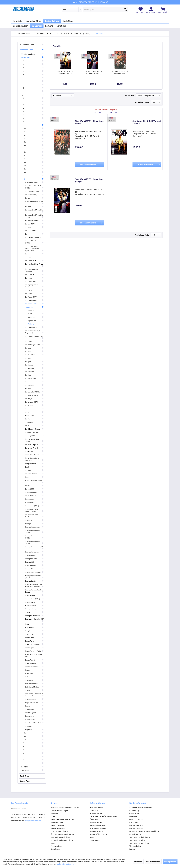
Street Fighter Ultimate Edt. (33, 656)
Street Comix (34, 638)
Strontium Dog (34, 699)
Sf (34, 139)
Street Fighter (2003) (34, 644)
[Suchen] (125, 9)
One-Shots (36, 317)
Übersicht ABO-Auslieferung (62, 834)
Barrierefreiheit (96, 807)
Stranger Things (34, 609)
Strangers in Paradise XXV (34, 620)
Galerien (54, 813)
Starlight (34, 375)
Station (34, 419)
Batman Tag (134, 810)
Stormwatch (34, 502)
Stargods (34, 362)
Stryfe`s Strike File (34, 703)
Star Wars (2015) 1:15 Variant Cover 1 (65, 72)
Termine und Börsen (59, 831)
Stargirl (34, 198)
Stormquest (34, 499)
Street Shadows (34, 663)
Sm (34, 159)
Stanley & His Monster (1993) (34, 242)
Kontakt (54, 843)
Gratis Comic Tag (136, 819)
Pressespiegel (56, 846)
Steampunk (34, 422)
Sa (34, 128)
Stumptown (34, 716)
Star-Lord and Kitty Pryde (34, 337)
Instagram (134, 822)
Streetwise (34, 673)
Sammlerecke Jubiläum (139, 843)
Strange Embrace (34, 559)
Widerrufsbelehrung (99, 834)
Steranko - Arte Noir (34, 448)
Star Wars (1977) (34, 297)
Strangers (34, 612)
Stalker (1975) (34, 224)
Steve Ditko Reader (34, 455)
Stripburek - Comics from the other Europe (34, 695)
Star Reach (34, 278)
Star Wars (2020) (34, 327)
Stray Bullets (34, 627)
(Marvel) (35, 307)
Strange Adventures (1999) (34, 537)
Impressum (95, 840)
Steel (34, 426)
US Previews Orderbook (61, 837)
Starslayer (34, 399)
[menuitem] (95, 10)
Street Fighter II (34, 648)
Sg (34, 142)
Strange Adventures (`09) (34, 548)
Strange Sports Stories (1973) (34, 577)
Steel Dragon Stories (34, 429)
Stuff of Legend (34, 713)
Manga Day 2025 (136, 825)
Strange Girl (34, 562)
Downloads (55, 849)
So (34, 166)
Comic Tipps (25, 781)
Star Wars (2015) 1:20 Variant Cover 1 (93, 72)
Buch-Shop (25, 776)
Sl (34, 155)
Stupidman (29, 726)
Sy (34, 740)
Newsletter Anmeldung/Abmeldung (144, 831)
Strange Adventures (34, 527)
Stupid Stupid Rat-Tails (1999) (34, 187)
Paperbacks (36, 321)
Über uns (94, 819)
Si (34, 149)
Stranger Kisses (34, 606)
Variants (31, 324)
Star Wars (34, 294)
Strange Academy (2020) (34, 202)
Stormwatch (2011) (34, 506)
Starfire (34, 351)
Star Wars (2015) (34, 304)
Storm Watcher (34, 496)
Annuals (31, 310)
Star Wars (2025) (34, 195)
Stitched (34, 470)
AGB (92, 837)
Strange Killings (34, 565)
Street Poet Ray (34, 660)
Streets (34, 670)
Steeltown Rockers (32, 432)
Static (34, 412)
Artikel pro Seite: (142, 102)
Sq (34, 172)
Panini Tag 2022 (136, 834)
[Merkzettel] (141, 10)
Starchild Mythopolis (34, 345)
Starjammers (34, 365)
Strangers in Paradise (34, 616)
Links (53, 816)
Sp (34, 169)
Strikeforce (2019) (34, 684)
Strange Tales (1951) (34, 599)
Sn (34, 162)
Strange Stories (34, 581)
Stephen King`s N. (34, 445)
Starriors (34, 389)
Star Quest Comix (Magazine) (34, 270)
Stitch (34, 467)
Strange (34, 524)
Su (34, 733)
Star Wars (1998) (34, 300)
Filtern (57, 95)
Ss (34, 176)
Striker (34, 690)
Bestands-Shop (32, 50)
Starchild (34, 341)
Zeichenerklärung (97, 825)
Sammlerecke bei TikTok (140, 837)
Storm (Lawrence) (34, 492)
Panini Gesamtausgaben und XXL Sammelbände (64, 821)
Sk (34, 152)
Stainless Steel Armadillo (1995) (34, 216)
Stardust (34, 348)
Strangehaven (34, 602)
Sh (34, 145)
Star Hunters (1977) (34, 191)
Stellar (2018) (34, 436)
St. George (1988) (34, 182)
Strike (34, 677)
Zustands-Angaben (98, 828)
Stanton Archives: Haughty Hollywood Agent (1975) (34, 248)
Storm (34, 486)
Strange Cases (34, 555)
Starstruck (34, 405)
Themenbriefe (135, 846)
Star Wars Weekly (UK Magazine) (34, 332)
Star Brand (29, 257)
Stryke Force (34, 709)
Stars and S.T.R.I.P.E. (34, 392)
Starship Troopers (34, 395)
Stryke (34, 706)
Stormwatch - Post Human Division (34, 510)
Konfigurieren (170, 862)
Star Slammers (34, 281)
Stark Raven (34, 372)
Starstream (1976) (34, 402)
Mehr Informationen (65, 864)
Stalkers (34, 227)
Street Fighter (34, 641)
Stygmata (34, 730)
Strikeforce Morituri (34, 687)
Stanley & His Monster (33, 237)
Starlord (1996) (34, 378)
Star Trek (34, 290)
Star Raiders (34, 275)
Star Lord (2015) (34, 261)
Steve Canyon (34, 451)
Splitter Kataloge (58, 828)
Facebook (133, 816)
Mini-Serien (36, 314)
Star (34, 254)
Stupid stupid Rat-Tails (34, 723)
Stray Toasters (34, 631)
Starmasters (34, 385)
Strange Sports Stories (34, 572)
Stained (34, 207)
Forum (132, 849)
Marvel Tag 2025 (136, 828)
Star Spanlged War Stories (34, 286)
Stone (34, 477)
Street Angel (34, 634)
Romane (32, 767)
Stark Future (34, 368)
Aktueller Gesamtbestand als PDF (65, 807)
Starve (34, 409)
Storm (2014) (34, 489)
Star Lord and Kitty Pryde (34, 265)
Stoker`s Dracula (34, 474)
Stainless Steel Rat (34, 221)
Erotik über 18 (96, 813)
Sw (34, 736)
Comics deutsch (32, 54)
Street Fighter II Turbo (34, 651)
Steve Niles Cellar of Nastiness (34, 459)
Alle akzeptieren (153, 862)
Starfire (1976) (34, 355)
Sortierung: (130, 95)
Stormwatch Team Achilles (34, 516)
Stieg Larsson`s (34, 464)
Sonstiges (32, 770)
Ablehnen (138, 862)
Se (34, 135)
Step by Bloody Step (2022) (34, 440)
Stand (34, 234)
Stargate (28, 358)
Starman (34, 382)
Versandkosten (96, 831)
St (34, 179)
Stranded (34, 520)
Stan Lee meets (31, 231)
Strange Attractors (34, 552)
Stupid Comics (34, 719)
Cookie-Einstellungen (59, 810)
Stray (34, 624)
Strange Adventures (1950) (34, 531)
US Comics (32, 58)
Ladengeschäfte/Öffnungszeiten (103, 816)
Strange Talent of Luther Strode (34, 591)
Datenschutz (95, 810)
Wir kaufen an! (96, 822)
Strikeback (34, 680)
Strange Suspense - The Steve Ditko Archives (34, 585)
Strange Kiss (34, 569)
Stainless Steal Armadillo (34, 211)
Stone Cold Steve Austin (34, 481)
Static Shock (34, 416)
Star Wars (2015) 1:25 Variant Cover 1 (120, 72)
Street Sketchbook (34, 667)
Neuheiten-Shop (32, 45)
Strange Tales (34, 595)
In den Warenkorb (91, 164)
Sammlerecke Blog (137, 840)
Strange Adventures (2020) (34, 542)
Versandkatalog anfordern (62, 840)
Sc (34, 132)
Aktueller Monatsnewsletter (141, 807)
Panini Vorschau (57, 825)
